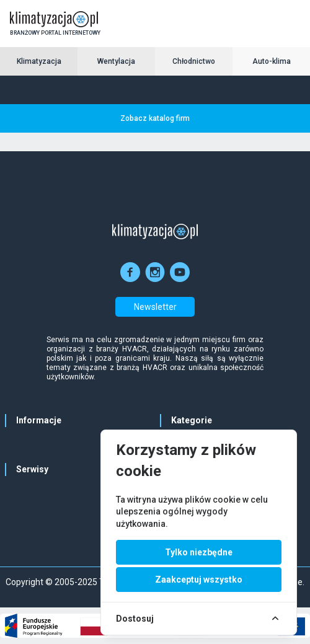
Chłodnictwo (194, 61)
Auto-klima (272, 61)
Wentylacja (116, 61)
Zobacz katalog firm (155, 118)
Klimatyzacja (39, 61)
